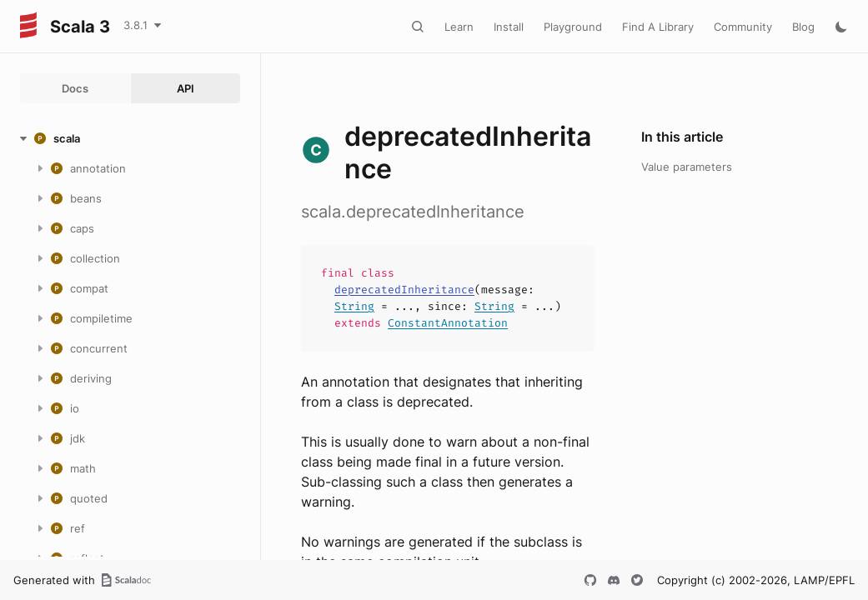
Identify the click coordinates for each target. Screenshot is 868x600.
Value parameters (687, 167)
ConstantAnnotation (448, 323)
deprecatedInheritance (404, 290)
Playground (573, 27)
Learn (459, 27)
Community (743, 27)
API (186, 88)
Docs (75, 88)
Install (509, 27)
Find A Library (658, 27)
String (354, 306)
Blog (803, 27)
